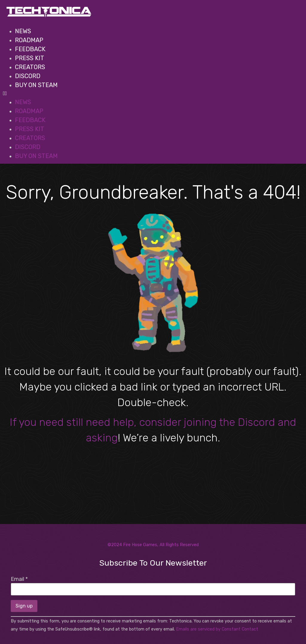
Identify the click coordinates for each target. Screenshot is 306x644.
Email (19, 579)
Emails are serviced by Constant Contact (217, 629)
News (23, 31)
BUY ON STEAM (36, 85)
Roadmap (29, 40)
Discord (28, 76)
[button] (151, 94)
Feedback (30, 49)
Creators (30, 67)
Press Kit (30, 58)
